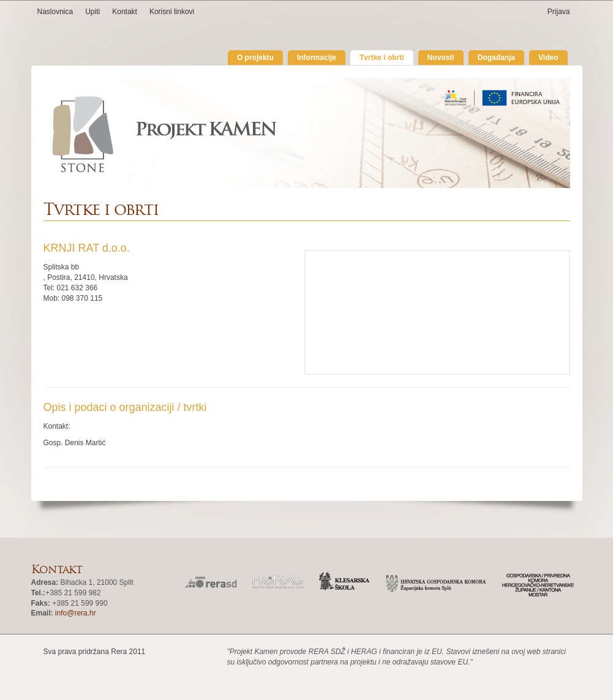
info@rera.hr (76, 613)
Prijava (559, 12)
